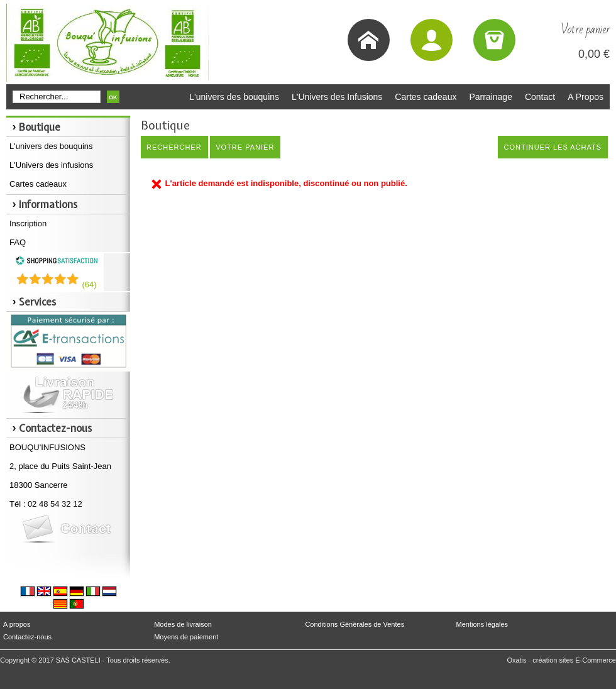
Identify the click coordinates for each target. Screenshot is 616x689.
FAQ (18, 242)
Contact (540, 97)
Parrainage (491, 97)
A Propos (586, 97)
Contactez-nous (27, 637)
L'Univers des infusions (51, 165)
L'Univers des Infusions (337, 97)
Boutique (40, 127)
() (89, 284)
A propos (17, 624)
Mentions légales (482, 624)
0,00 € (594, 54)
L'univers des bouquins (234, 97)
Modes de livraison (183, 624)
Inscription (28, 223)
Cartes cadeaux (426, 97)
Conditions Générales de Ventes (355, 624)
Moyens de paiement (186, 637)
